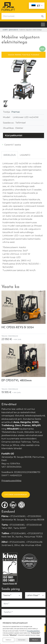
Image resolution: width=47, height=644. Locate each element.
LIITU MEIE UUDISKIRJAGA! (16, 494)
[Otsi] (42, 16)
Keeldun (9, 640)
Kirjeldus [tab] (10, 155)
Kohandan (22, 640)
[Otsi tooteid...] (20, 16)
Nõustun (35, 640)
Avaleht (5, 30)
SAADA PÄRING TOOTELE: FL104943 (24, 55)
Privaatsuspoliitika (11, 481)
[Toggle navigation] (43, 24)
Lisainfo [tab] (25, 155)
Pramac (16, 112)
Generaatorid (13, 30)
